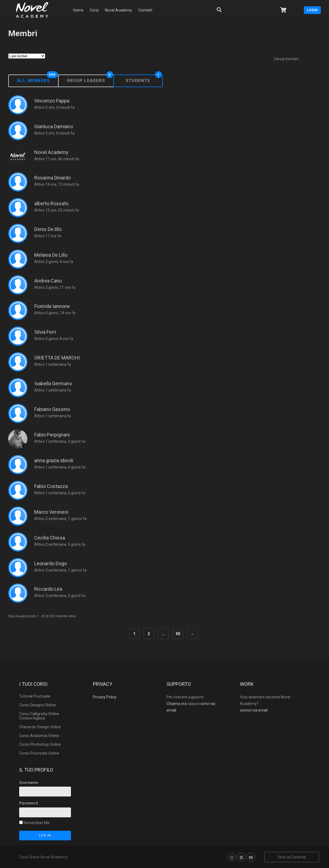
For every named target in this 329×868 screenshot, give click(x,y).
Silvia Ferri (45, 332)
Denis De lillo (48, 229)
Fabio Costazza (51, 486)
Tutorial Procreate (35, 696)
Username (29, 783)
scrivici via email (254, 710)
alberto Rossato (51, 203)
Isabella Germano (53, 383)
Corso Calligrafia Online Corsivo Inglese (39, 716)
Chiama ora (177, 704)
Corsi (94, 10)
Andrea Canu (48, 281)
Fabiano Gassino (52, 409)
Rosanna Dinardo (52, 178)
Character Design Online (40, 727)
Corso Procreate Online (39, 753)
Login (312, 10)
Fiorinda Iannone (52, 306)
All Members (33, 80)
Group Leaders (86, 80)
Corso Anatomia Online (39, 736)
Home (78, 10)
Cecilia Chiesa (50, 538)
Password (28, 803)
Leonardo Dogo (51, 563)
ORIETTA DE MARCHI (57, 358)
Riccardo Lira (48, 589)
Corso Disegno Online (38, 705)
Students (138, 80)
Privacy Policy (105, 697)
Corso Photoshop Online (40, 744)
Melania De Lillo (51, 255)
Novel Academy (118, 10)
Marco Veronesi (51, 512)
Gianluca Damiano (54, 126)
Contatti (145, 10)
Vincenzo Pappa (52, 101)
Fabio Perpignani (52, 435)
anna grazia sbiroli (54, 460)
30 (178, 634)
